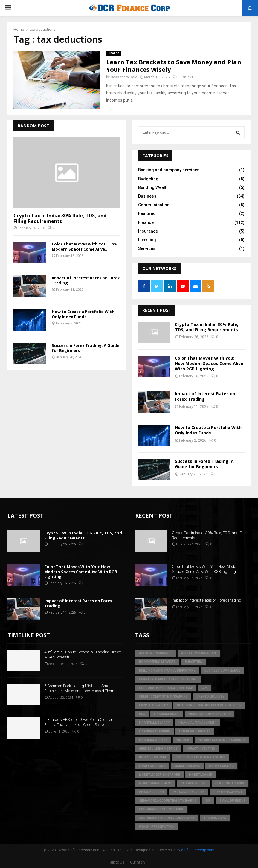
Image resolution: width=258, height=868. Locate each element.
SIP (208, 801)
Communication (154, 205)
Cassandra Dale (124, 77)
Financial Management (197, 723)
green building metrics (158, 749)
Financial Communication (210, 714)
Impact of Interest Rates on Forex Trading (86, 280)
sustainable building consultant (167, 818)
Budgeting (148, 179)
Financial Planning (155, 731)
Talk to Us (116, 862)
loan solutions (152, 766)
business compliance (222, 671)
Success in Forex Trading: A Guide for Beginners (86, 348)
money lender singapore (159, 775)
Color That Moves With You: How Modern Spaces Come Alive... (85, 247)
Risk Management (228, 792)
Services (147, 248)
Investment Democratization (201, 757)
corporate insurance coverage (166, 688)
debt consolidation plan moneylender (209, 705)
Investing (147, 240)
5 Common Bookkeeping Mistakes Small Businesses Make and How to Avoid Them (79, 688)
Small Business (232, 801)
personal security (189, 792)
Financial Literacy (154, 723)
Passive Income (194, 783)
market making (221, 766)
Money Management (155, 783)
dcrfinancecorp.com (198, 850)
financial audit (167, 714)
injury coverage (153, 757)
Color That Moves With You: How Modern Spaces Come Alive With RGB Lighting (209, 363)
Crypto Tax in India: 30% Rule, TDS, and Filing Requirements (60, 218)
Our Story (138, 862)
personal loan (151, 792)
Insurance (148, 231)
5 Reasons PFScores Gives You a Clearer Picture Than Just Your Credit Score (78, 722)
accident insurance (156, 653)
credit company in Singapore (163, 697)
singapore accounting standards (168, 801)
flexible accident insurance (222, 740)
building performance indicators (167, 671)
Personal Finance (230, 783)
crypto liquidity (210, 697)
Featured (147, 213)
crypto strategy (154, 705)
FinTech (183, 740)
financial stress (153, 740)
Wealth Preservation (157, 827)
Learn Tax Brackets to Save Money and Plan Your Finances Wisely (174, 66)
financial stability (195, 731)
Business (147, 196)
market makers (187, 766)
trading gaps (215, 818)
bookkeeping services (157, 662)
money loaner (201, 775)
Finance (113, 53)
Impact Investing (201, 749)
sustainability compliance (161, 809)
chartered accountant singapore (168, 679)
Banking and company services (169, 170)
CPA (205, 688)
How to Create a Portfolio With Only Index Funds (83, 314)
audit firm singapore (199, 653)
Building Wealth (153, 187)
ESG (142, 714)
